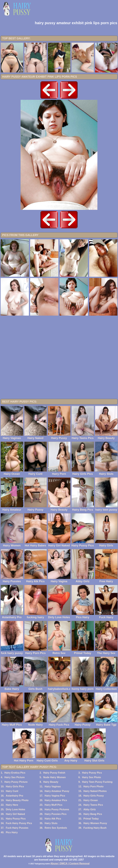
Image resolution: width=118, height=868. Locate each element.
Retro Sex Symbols (56, 828)
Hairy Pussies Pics (55, 814)
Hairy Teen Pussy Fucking (97, 782)
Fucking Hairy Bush (95, 828)
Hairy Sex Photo (91, 777)
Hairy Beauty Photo (17, 800)
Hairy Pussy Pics (92, 773)
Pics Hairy (12, 832)
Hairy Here (12, 805)
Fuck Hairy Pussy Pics (19, 823)
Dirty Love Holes (16, 809)
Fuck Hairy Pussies (17, 828)
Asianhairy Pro (15, 796)
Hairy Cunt (12, 791)
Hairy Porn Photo (93, 786)
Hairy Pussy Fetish (54, 773)
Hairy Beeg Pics (93, 814)
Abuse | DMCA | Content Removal (70, 863)
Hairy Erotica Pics (15, 773)
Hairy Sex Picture (15, 777)
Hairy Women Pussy (95, 823)
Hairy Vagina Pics (55, 796)
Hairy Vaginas (53, 786)
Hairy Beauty (51, 782)
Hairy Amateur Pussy (57, 791)
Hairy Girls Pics (15, 786)
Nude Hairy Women (54, 777)
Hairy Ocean (91, 800)
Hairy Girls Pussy (94, 796)
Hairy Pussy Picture (16, 782)
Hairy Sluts (51, 823)
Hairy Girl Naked (15, 814)
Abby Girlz (90, 809)
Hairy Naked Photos (95, 791)
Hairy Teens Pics (93, 805)
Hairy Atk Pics (53, 819)
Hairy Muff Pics (53, 805)
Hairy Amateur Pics (56, 800)
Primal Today (91, 819)
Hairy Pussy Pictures (57, 809)
